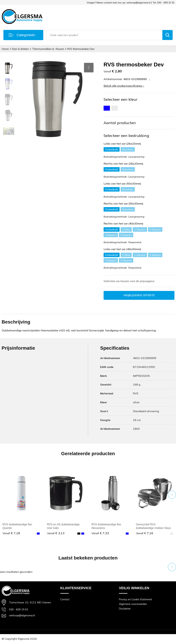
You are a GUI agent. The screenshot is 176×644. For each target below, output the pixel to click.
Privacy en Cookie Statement (136, 600)
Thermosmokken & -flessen (49, 49)
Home (5, 49)
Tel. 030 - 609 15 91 (164, 3)
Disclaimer (125, 609)
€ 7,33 (100, 533)
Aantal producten (120, 123)
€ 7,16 (145, 533)
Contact (65, 600)
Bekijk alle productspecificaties (124, 86)
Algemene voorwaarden (133, 604)
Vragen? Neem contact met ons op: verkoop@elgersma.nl (119, 3)
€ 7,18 (11, 533)
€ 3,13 (56, 533)
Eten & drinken (21, 49)
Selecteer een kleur (121, 99)
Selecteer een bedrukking (126, 136)
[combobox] (105, 35)
